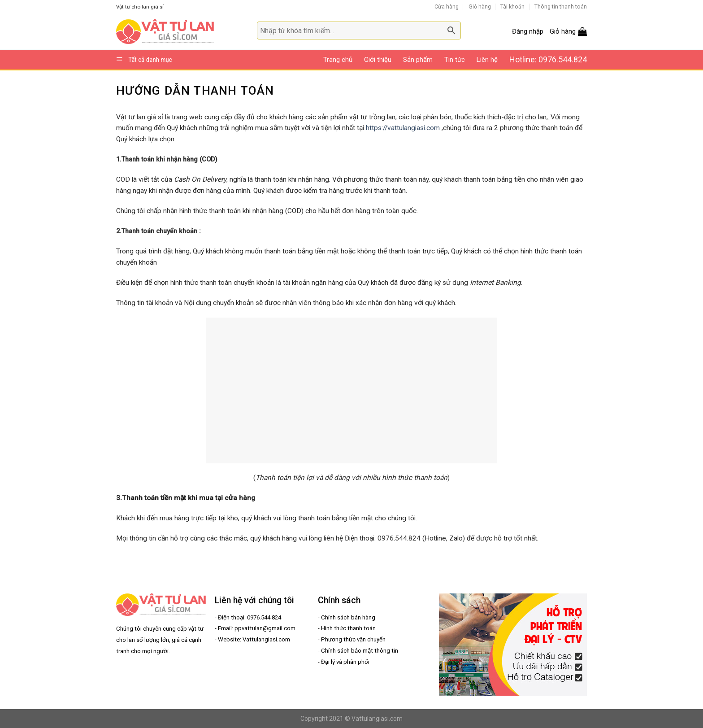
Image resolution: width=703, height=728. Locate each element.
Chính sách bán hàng (348, 617)
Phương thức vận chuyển (353, 639)
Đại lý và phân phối (345, 662)
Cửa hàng (447, 7)
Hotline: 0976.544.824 (548, 59)
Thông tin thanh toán (561, 7)
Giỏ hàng (480, 7)
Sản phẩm (418, 60)
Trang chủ (338, 60)
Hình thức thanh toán (348, 628)
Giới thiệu (378, 60)
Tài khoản (512, 7)
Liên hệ (487, 60)
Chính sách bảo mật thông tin (360, 651)
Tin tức (455, 60)
